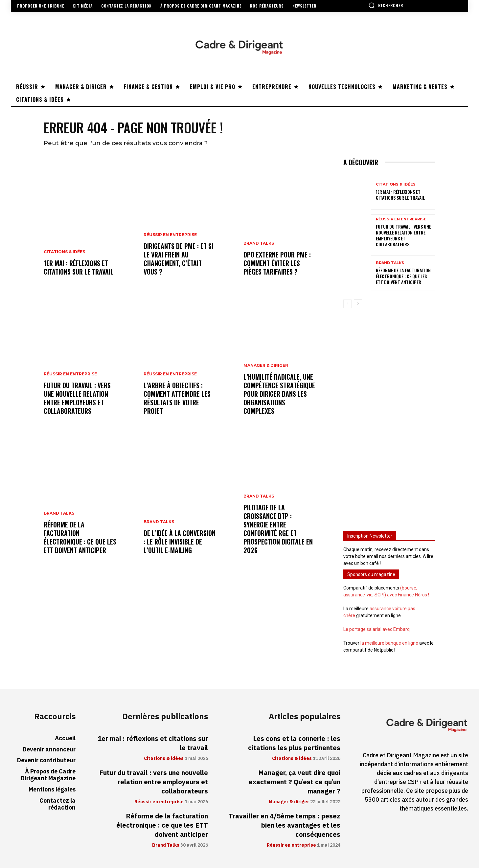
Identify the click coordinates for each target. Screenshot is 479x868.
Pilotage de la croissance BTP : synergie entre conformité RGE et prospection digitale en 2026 (278, 529)
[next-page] (358, 304)
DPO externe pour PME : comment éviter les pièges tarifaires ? (277, 263)
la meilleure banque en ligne (389, 643)
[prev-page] (347, 304)
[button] (386, 5)
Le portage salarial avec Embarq (376, 629)
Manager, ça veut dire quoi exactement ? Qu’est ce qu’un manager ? (295, 782)
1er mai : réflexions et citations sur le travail (79, 268)
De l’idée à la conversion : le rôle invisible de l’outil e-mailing (180, 542)
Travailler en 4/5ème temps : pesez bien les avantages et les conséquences (285, 825)
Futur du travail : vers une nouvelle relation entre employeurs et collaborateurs (77, 398)
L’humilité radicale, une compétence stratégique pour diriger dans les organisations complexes (279, 394)
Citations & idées (64, 252)
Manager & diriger (266, 366)
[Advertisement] (389, 417)
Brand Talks (59, 514)
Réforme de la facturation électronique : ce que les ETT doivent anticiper (80, 538)
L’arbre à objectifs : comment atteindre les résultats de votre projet (177, 398)
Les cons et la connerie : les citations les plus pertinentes (294, 743)
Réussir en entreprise (70, 374)
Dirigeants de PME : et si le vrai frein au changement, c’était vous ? (178, 259)
